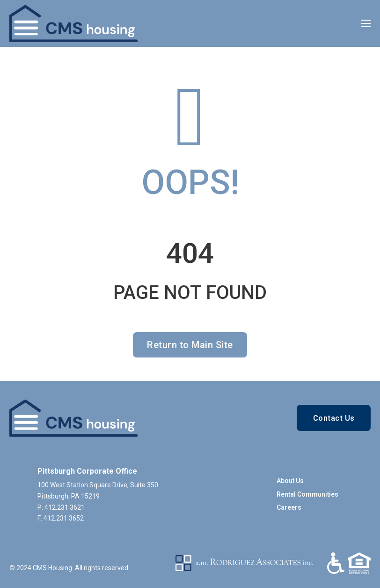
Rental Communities (307, 494)
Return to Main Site (190, 345)
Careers (289, 507)
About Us (290, 481)
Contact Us (334, 418)
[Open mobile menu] (366, 23)
